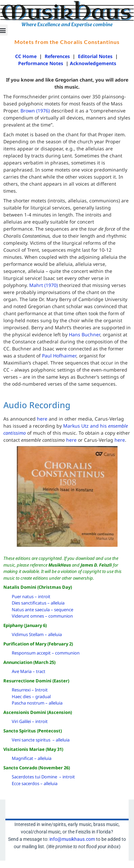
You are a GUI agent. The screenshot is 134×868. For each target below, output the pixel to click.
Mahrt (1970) (43, 285)
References (57, 56)
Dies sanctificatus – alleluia (38, 603)
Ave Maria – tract (29, 671)
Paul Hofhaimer (59, 356)
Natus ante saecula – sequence (42, 610)
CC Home (26, 56)
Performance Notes (41, 63)
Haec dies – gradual (31, 696)
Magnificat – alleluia (32, 758)
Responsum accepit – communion (46, 653)
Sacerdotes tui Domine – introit (43, 777)
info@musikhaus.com (72, 839)
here (42, 419)
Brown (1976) (36, 111)
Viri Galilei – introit (30, 721)
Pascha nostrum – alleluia (37, 703)
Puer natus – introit (31, 596)
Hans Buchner (84, 334)
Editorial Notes (95, 56)
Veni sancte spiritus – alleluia (41, 740)
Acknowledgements (93, 63)
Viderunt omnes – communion (42, 616)
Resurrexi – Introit (30, 690)
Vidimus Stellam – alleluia (37, 634)
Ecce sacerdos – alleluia (35, 783)
